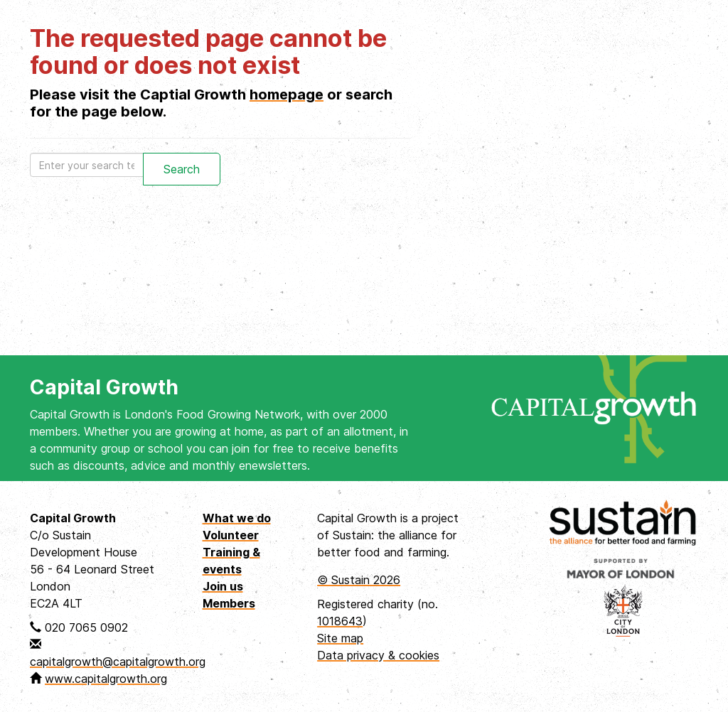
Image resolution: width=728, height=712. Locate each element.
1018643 (340, 621)
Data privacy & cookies (378, 655)
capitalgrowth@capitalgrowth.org (118, 662)
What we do (237, 518)
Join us (223, 586)
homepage (287, 95)
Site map (340, 638)
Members (229, 603)
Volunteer (231, 535)
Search (182, 169)
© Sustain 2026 (359, 580)
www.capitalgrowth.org (106, 679)
